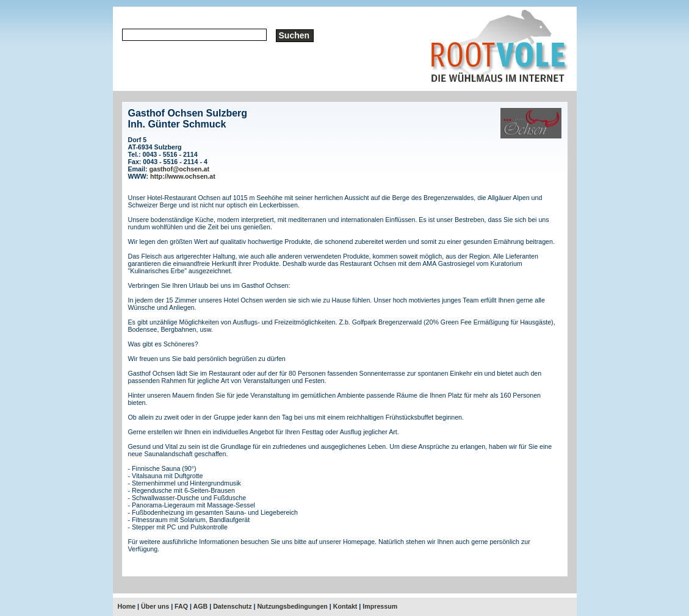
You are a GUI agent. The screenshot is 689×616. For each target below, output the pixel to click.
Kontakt (345, 606)
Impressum (380, 606)
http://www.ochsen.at (183, 176)
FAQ (181, 606)
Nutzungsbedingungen (292, 606)
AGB (201, 606)
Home (127, 606)
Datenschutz (232, 606)
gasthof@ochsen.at (179, 169)
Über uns (155, 606)
